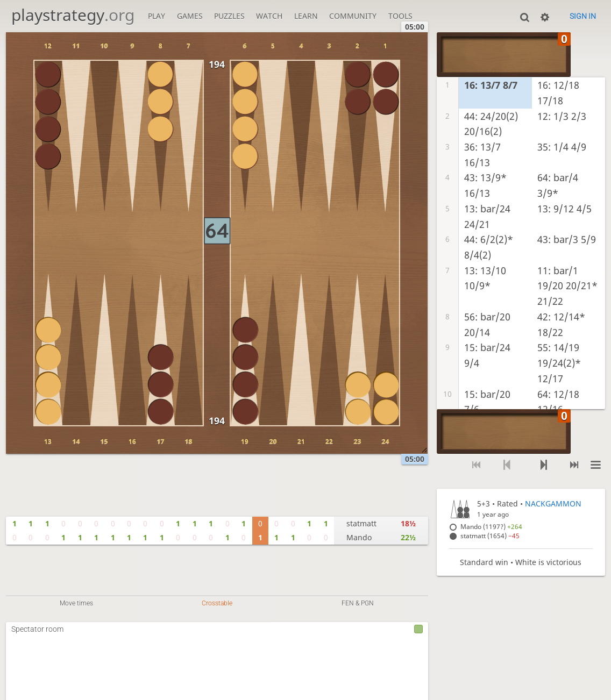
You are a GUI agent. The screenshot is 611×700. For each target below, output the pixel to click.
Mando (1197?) (491, 527)
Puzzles (229, 16)
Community (353, 16)
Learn (306, 16)
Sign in (583, 16)
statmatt (361, 523)
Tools (400, 16)
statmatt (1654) (490, 536)
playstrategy (73, 15)
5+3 (484, 503)
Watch (269, 16)
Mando (359, 537)
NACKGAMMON (553, 503)
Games (190, 16)
